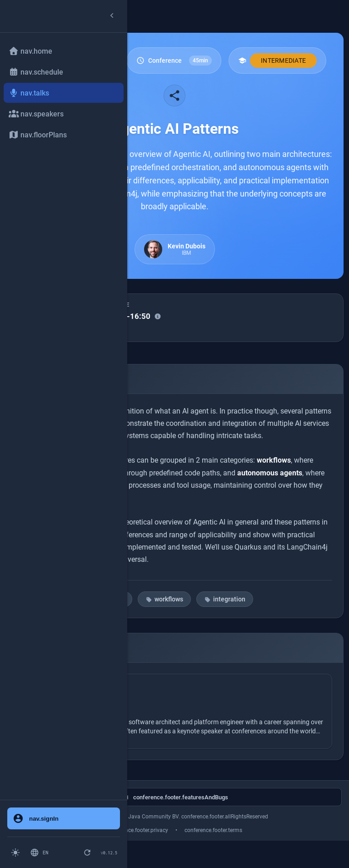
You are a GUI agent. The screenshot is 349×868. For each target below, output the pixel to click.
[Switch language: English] (51, 853)
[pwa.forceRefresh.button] (87, 853)
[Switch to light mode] (15, 853)
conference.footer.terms (213, 830)
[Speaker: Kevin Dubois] (174, 711)
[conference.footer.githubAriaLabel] (174, 797)
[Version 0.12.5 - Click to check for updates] (109, 853)
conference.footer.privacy (137, 830)
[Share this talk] (174, 96)
